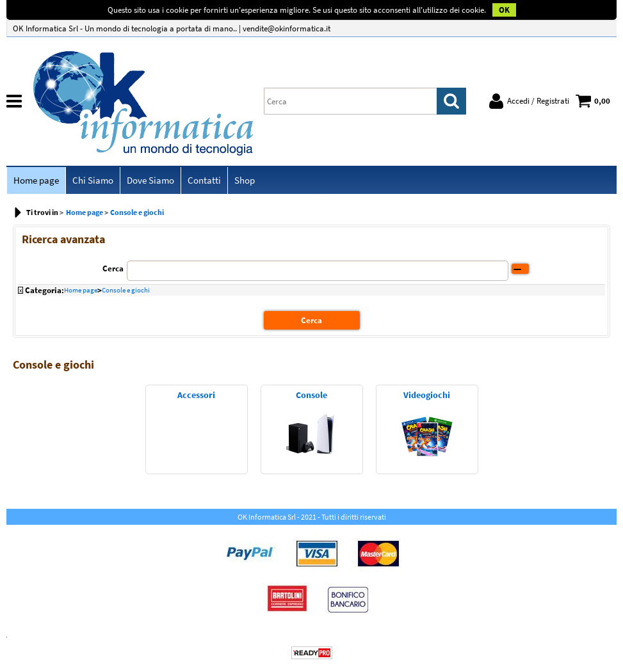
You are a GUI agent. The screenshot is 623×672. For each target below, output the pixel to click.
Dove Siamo (150, 180)
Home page (36, 180)
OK (504, 10)
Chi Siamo (93, 180)
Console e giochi (126, 290)
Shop (245, 180)
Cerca (113, 268)
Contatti (204, 180)
